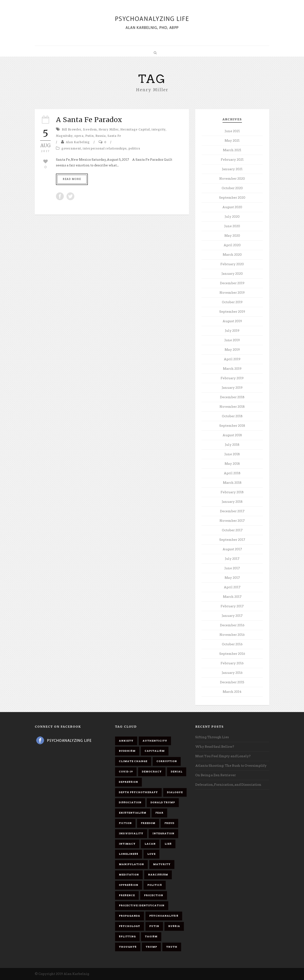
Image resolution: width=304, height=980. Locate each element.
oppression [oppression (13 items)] (129, 885)
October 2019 (232, 302)
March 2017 (232, 597)
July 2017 (232, 559)
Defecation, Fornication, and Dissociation (228, 785)
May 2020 (232, 236)
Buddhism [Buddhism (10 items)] (127, 751)
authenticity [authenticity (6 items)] (155, 741)
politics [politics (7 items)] (155, 885)
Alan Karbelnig (78, 142)
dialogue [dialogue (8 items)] (175, 792)
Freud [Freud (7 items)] (169, 823)
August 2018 (232, 435)
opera (79, 136)
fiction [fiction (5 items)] (125, 823)
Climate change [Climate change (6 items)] (133, 761)
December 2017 (232, 511)
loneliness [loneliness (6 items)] (129, 854)
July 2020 (232, 217)
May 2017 (232, 578)
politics (134, 149)
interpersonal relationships (105, 149)
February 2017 (232, 606)
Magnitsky (64, 136)
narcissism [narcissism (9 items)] (158, 875)
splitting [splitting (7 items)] (127, 937)
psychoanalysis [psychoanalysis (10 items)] (164, 916)
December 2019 (232, 283)
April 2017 (232, 587)
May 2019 (232, 350)
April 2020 (232, 245)
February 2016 (232, 663)
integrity (159, 130)
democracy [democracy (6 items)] (152, 772)
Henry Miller (109, 130)
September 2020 (232, 198)
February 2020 (232, 264)
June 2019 (232, 340)
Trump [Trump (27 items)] (151, 947)
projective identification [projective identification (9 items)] (142, 905)
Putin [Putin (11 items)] (154, 926)
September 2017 (232, 540)
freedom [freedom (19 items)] (148, 823)
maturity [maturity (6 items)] (162, 864)
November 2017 (232, 521)
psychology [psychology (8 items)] (130, 926)
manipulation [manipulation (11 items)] (131, 864)
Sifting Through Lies (212, 737)
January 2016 (232, 673)
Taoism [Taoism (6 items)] (151, 937)
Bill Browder (72, 130)
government (71, 149)
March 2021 (232, 150)
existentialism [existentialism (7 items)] (133, 813)
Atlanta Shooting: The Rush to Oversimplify (231, 766)
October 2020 (232, 188)
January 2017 (232, 616)
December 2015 (232, 682)
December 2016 (232, 625)
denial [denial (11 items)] (177, 772)
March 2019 (232, 369)
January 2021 (232, 169)
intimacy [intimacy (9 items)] (127, 844)
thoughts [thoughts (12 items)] (128, 947)
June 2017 (232, 568)
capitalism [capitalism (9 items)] (155, 751)
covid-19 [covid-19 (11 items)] (126, 772)
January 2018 (232, 502)
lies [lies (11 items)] (168, 844)
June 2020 (232, 226)
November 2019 (232, 293)
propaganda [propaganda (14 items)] (130, 916)
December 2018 (232, 397)
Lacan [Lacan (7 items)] (150, 844)
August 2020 (232, 207)
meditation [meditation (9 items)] (129, 875)
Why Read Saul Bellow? (215, 747)
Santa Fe (114, 136)
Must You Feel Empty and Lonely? (223, 756)
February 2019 (232, 378)
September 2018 (232, 426)
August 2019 (232, 321)
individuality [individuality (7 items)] (131, 833)
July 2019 (232, 331)
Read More (72, 179)
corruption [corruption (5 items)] (167, 761)
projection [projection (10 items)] (154, 895)
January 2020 (232, 274)
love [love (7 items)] (151, 854)
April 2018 (232, 473)
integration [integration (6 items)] (163, 833)
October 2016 (232, 644)
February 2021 (232, 160)
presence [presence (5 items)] (127, 895)
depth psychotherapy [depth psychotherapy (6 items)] (138, 792)
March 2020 (232, 255)
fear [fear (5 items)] (159, 813)
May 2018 (232, 464)
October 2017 (232, 530)
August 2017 (232, 549)
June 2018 (232, 454)
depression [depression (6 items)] (128, 782)
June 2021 (232, 131)
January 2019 (232, 388)
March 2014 (232, 692)
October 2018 (232, 416)
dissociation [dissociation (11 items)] (130, 802)
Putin (90, 136)
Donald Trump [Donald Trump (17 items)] (163, 802)
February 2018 (232, 492)
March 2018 (232, 483)
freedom (90, 130)
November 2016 (232, 635)
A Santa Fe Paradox (89, 120)
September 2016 (232, 654)
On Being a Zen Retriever (216, 775)
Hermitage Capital (135, 130)
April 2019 (232, 359)
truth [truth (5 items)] (172, 947)
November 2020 (232, 179)
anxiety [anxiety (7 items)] (126, 741)
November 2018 (232, 407)
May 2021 (232, 141)
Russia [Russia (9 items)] (174, 926)
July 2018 (232, 445)
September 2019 (232, 312)
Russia (101, 136)
